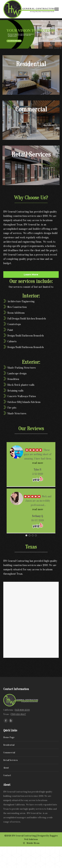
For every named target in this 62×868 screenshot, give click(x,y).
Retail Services (10, 760)
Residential (9, 745)
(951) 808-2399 (22, 710)
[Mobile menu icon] (57, 9)
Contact (7, 775)
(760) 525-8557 (18, 714)
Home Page (9, 737)
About (6, 768)
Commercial (9, 753)
